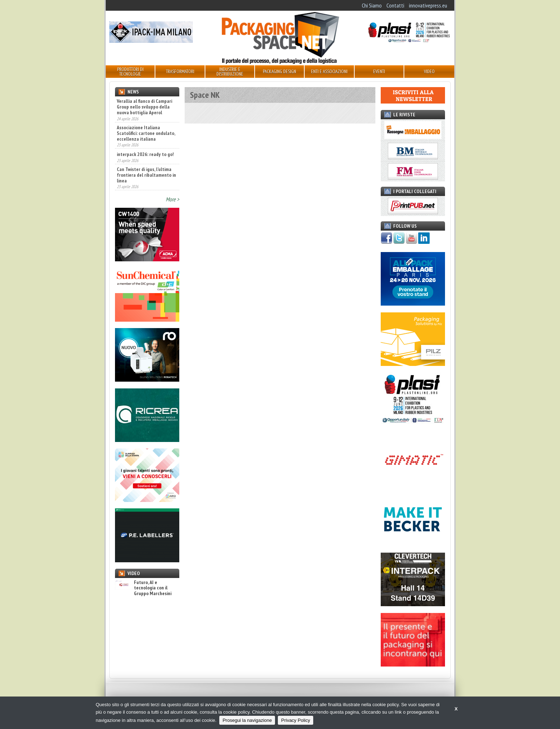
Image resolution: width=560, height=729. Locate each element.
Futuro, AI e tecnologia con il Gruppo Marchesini (143, 588)
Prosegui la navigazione (247, 720)
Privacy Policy (296, 720)
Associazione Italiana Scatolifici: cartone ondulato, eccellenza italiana (146, 133)
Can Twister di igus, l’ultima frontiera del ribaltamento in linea (146, 175)
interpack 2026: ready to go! (145, 154)
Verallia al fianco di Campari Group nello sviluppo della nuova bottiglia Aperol (144, 107)
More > (172, 199)
